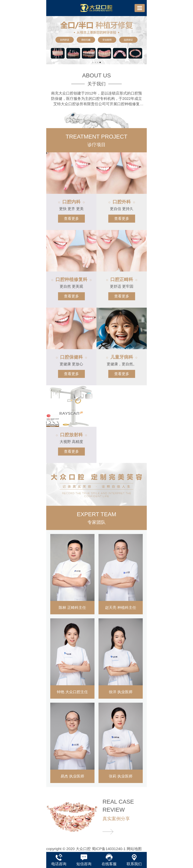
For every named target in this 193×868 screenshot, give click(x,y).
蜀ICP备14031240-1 (109, 849)
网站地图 (134, 849)
